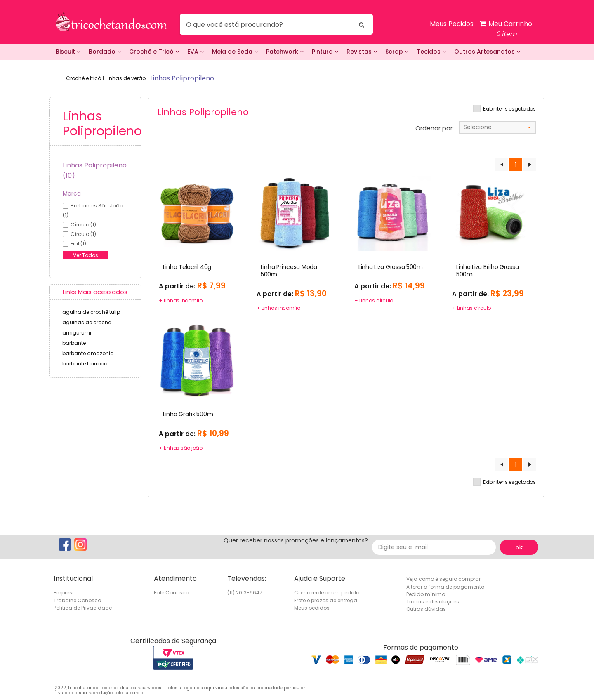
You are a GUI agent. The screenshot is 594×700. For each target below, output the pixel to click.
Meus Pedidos (452, 24)
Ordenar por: (435, 128)
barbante (74, 343)
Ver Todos (86, 255)
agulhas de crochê (87, 322)
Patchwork (285, 52)
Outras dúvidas (426, 609)
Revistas (362, 52)
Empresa (65, 593)
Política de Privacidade (83, 608)
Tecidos (431, 52)
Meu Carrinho (506, 29)
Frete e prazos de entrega (326, 600)
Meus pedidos (312, 608)
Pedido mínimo (426, 594)
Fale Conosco (171, 593)
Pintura (325, 52)
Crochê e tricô (84, 78)
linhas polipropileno (182, 78)
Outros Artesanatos (487, 52)
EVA (196, 52)
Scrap (397, 52)
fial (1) (78, 244)
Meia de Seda (235, 52)
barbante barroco (85, 364)
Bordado (105, 52)
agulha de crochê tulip (91, 312)
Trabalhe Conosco (77, 600)
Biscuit (68, 52)
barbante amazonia (88, 353)
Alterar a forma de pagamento (445, 587)
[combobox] (497, 127)
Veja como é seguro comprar (443, 579)
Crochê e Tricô (154, 52)
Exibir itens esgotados (509, 109)
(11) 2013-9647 (245, 593)
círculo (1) (83, 225)
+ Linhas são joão (181, 448)
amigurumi (77, 333)
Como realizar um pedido (327, 593)
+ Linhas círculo (374, 301)
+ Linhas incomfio (181, 301)
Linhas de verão (126, 78)
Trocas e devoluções (433, 602)
